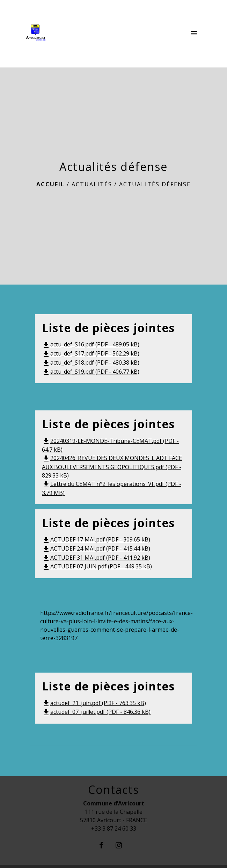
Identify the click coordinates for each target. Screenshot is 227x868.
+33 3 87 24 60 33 (114, 828)
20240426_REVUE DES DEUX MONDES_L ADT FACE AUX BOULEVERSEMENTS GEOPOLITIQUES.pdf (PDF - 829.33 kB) (112, 467)
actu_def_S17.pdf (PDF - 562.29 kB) (91, 353)
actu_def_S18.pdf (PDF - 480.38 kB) (91, 363)
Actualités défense (155, 184)
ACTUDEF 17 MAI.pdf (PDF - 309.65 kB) (96, 539)
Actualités (92, 184)
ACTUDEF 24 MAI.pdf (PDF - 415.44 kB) (96, 548)
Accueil (50, 184)
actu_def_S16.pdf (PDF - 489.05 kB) (91, 344)
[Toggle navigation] (194, 34)
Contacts (113, 790)
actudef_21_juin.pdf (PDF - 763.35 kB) (94, 703)
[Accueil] (53, 34)
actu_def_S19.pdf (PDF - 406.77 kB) (91, 372)
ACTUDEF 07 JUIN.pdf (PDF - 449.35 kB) (97, 566)
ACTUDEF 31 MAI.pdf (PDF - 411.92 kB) (96, 558)
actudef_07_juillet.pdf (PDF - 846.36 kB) (96, 712)
